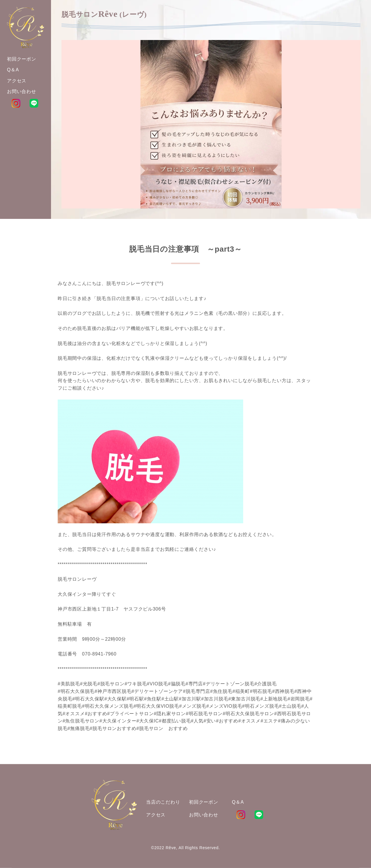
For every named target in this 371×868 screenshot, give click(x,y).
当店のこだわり (163, 802)
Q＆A (238, 802)
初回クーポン (204, 802)
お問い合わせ (204, 815)
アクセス (156, 815)
